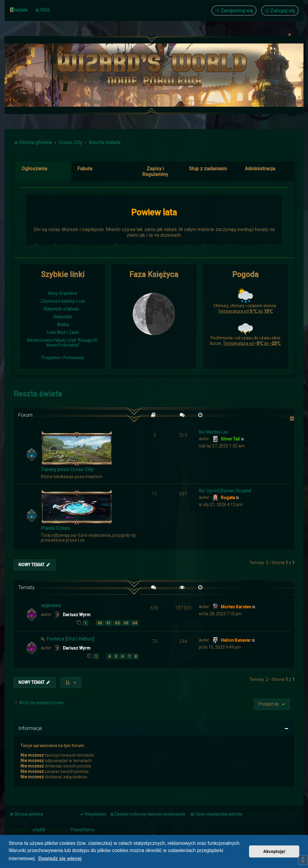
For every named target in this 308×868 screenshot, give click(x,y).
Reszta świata (38, 394)
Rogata (228, 498)
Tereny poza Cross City (67, 469)
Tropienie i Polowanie (63, 358)
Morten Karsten (236, 607)
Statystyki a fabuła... (63, 309)
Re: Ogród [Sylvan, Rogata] (225, 491)
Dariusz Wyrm (77, 615)
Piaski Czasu (55, 528)
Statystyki (63, 317)
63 (126, 623)
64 (135, 623)
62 (117, 623)
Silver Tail (230, 439)
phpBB (39, 830)
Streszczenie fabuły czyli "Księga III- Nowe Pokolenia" (63, 343)
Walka (63, 325)
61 (109, 623)
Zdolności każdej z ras (63, 301)
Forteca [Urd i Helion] (70, 639)
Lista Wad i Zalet (63, 332)
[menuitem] (42, 10)
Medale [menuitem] (19, 10)
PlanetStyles (83, 830)
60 (100, 623)
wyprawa (51, 605)
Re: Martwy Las (213, 432)
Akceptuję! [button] (274, 851)
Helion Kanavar (236, 640)
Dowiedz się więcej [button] (60, 859)
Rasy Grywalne (63, 293)
